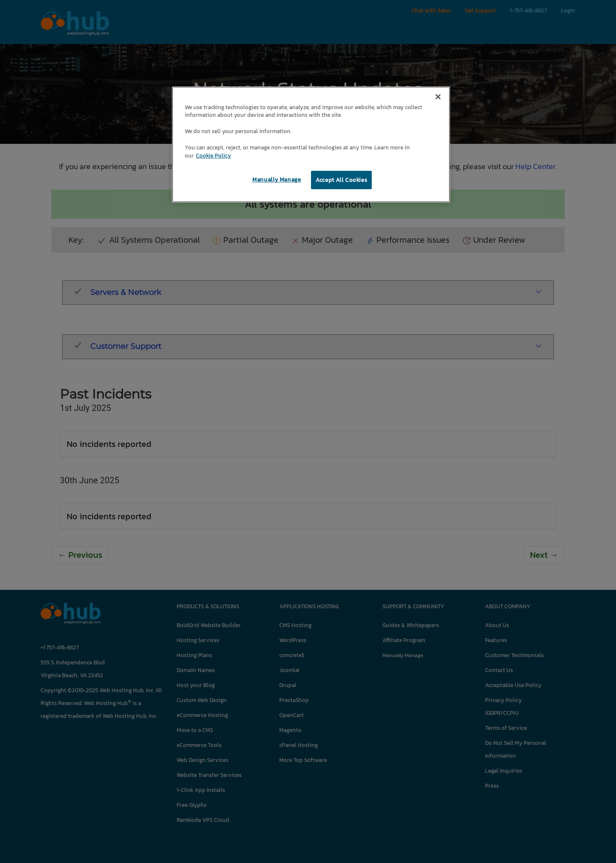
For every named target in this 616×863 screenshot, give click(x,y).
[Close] (438, 97)
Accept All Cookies (341, 180)
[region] (311, 145)
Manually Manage (277, 180)
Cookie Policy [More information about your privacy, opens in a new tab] (213, 156)
